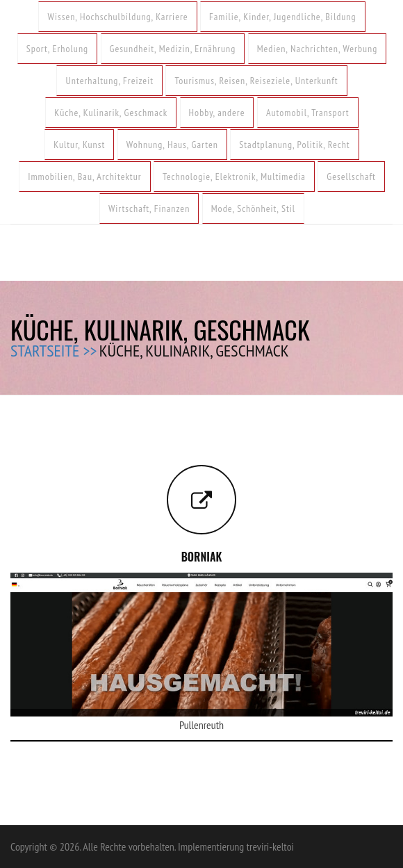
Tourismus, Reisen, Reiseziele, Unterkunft (256, 81)
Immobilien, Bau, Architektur (84, 177)
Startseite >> (54, 351)
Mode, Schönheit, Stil (253, 208)
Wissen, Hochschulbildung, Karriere (117, 17)
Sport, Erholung (57, 49)
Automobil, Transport (308, 113)
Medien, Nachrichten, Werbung (318, 49)
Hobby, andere (217, 113)
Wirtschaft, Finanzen (149, 208)
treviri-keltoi (270, 846)
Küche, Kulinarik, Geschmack (111, 113)
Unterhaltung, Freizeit (109, 81)
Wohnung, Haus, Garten (172, 145)
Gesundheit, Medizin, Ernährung (173, 49)
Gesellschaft (351, 177)
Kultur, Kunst (79, 145)
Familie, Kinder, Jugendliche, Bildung (283, 17)
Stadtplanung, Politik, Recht (294, 145)
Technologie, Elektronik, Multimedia (234, 177)
